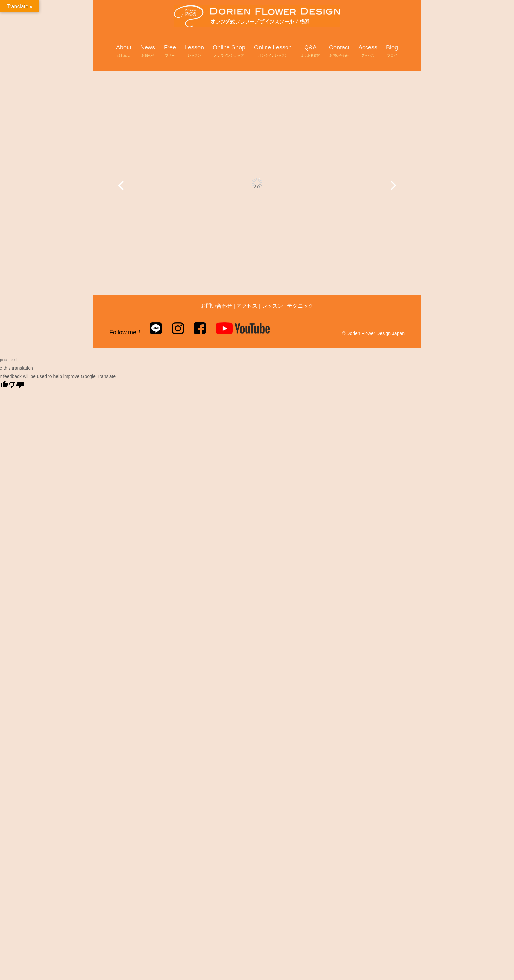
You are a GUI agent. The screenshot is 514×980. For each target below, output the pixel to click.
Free (170, 51)
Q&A (310, 51)
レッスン (272, 306)
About (124, 51)
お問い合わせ (216, 306)
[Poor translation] (16, 385)
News (148, 51)
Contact (339, 51)
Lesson (194, 51)
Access (368, 51)
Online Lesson (273, 51)
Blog (392, 51)
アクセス (247, 306)
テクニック (300, 306)
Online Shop (229, 51)
